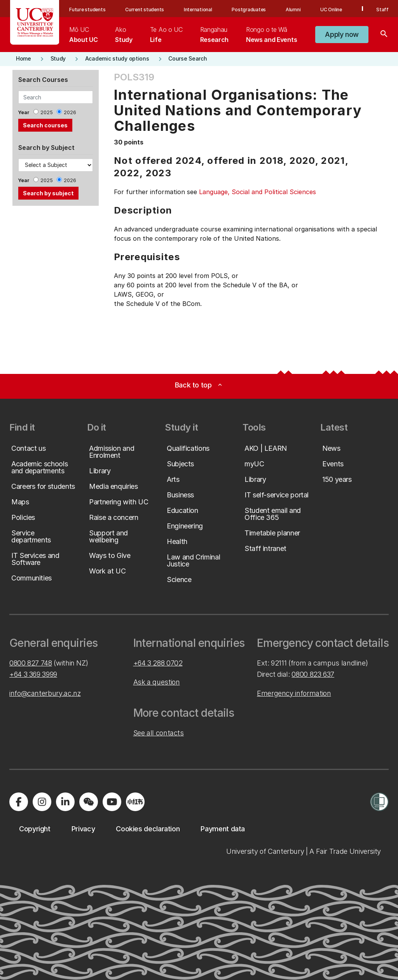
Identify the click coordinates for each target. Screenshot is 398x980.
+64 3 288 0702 (158, 663)
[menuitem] (83, 35)
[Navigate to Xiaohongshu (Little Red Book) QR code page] (135, 802)
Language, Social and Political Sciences (257, 192)
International (198, 10)
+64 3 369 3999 (33, 674)
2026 (70, 112)
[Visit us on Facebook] (19, 802)
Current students (145, 10)
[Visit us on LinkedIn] (65, 802)
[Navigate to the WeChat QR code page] (89, 802)
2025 (47, 112)
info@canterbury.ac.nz (45, 693)
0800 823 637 (313, 674)
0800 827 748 (31, 663)
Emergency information (294, 693)
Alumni (293, 10)
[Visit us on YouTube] (112, 802)
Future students (87, 10)
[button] (342, 35)
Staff (382, 10)
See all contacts (159, 733)
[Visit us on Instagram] (42, 802)
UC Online (331, 10)
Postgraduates (249, 10)
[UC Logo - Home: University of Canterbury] (35, 22)
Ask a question (157, 682)
